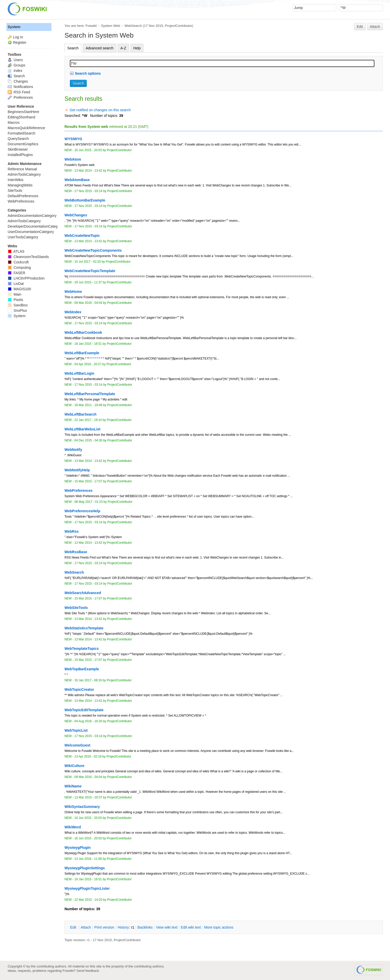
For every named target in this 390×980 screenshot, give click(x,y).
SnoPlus (17, 310)
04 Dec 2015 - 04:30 (88, 440)
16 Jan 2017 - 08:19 (88, 680)
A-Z (123, 48)
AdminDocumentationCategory (32, 216)
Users (15, 60)
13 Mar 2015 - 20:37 (88, 797)
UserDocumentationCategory (31, 232)
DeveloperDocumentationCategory (35, 226)
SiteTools (15, 191)
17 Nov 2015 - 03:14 (88, 191)
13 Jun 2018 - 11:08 (88, 859)
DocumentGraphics (23, 144)
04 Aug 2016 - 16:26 (88, 721)
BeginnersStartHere (23, 112)
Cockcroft (18, 262)
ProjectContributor (179, 26)
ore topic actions (219, 927)
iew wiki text (167, 927)
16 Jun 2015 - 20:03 (88, 150)
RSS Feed (19, 92)
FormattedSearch (21, 133)
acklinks (145, 927)
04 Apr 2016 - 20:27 (88, 364)
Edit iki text (191, 927)
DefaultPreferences (23, 196)
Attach (375, 27)
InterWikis (15, 180)
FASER (17, 273)
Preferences (20, 97)
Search (73, 48)
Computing (19, 268)
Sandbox (18, 305)
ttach (86, 927)
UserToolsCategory (23, 237)
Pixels (15, 300)
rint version (104, 927)
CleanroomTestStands (28, 257)
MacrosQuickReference (26, 128)
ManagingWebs (20, 185)
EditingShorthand (21, 117)
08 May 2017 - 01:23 (89, 502)
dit (74, 927)
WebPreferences (21, 201)
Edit (360, 27)
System (14, 27)
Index (15, 71)
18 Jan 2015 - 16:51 (88, 344)
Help (137, 48)
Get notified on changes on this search (100, 110)
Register (20, 42)
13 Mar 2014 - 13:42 (88, 171)
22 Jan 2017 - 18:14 (88, 420)
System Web (111, 26)
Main (14, 294)
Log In (18, 37)
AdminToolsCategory (24, 174)
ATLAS (16, 251)
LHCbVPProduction (26, 278)
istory (123, 927)
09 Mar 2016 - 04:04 (88, 303)
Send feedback (88, 971)
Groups (17, 65)
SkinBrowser (18, 149)
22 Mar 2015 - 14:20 (88, 900)
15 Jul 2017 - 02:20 (88, 262)
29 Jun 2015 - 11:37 (88, 282)
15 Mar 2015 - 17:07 (88, 481)
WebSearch (133, 26)
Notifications (20, 87)
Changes (18, 81)
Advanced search (100, 48)
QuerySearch (18, 139)
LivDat (16, 284)
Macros (14, 122)
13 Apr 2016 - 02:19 (88, 756)
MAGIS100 (19, 289)
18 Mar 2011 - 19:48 (88, 405)
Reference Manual (22, 169)
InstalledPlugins (20, 155)
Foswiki (91, 26)
